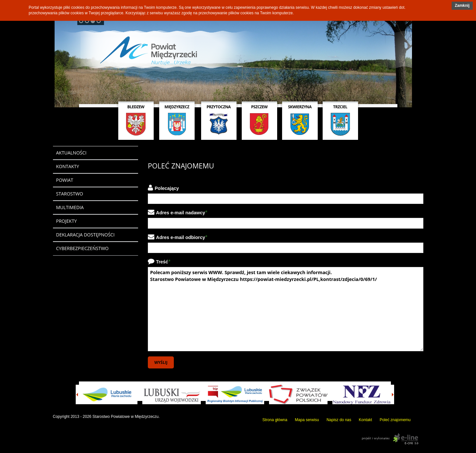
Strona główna (275, 420)
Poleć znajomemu (395, 420)
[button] (462, 6)
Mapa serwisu (307, 420)
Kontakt (365, 420)
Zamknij (462, 6)
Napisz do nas (339, 420)
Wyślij (161, 362)
